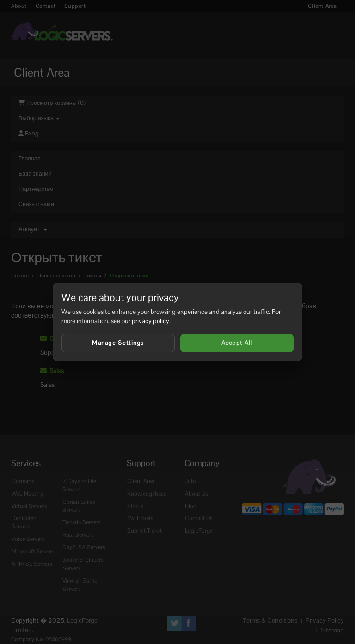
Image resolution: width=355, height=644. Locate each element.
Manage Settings (118, 343)
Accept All (237, 343)
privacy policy (150, 321)
